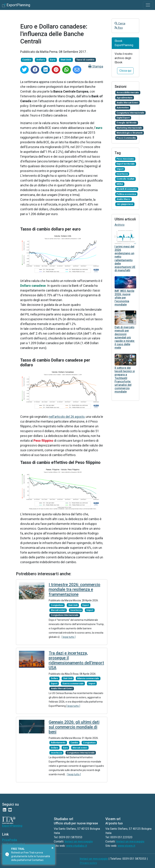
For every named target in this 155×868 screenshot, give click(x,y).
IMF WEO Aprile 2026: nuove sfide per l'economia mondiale (124, 298)
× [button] (53, 848)
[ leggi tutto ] (69, 637)
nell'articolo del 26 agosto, (67, 417)
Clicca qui (125, 71)
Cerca (120, 23)
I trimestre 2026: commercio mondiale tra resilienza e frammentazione (74, 590)
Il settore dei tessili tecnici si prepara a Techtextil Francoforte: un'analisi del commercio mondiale (125, 380)
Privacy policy (88, 863)
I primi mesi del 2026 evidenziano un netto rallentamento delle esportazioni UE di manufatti (125, 258)
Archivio (120, 225)
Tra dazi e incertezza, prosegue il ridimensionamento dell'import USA (76, 661)
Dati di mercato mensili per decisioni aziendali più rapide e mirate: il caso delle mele (125, 337)
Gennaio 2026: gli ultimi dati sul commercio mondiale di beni (74, 727)
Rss (119, 28)
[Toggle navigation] (148, 5)
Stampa (96, 66)
